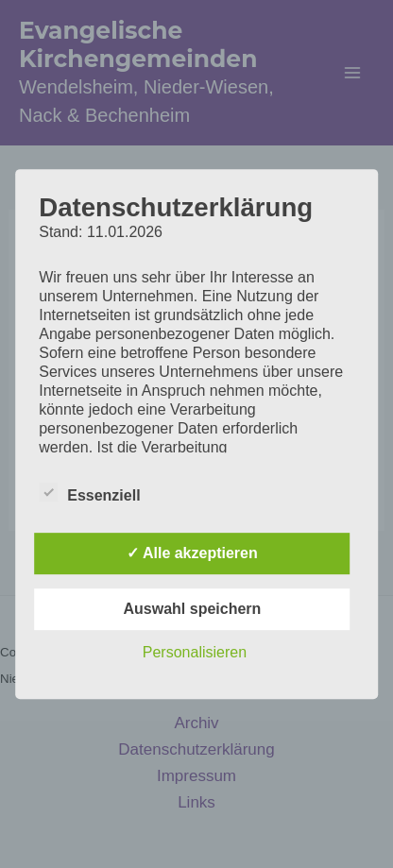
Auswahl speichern (193, 609)
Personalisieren (195, 652)
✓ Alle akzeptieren (192, 553)
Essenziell (89, 492)
